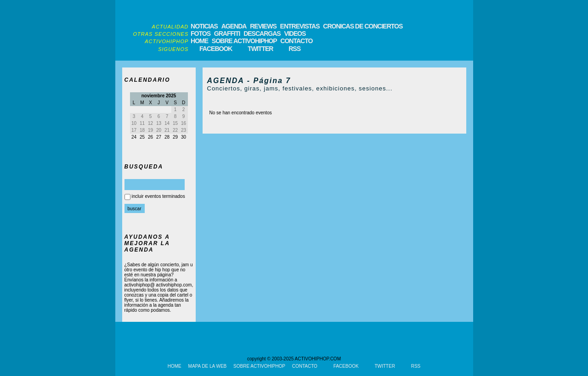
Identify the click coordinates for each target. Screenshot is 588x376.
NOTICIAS (204, 26)
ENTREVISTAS (300, 26)
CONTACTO (296, 41)
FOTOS (201, 34)
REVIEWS (263, 26)
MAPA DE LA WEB (208, 366)
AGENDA (234, 26)
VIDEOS (295, 34)
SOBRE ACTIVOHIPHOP (244, 41)
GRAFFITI (227, 34)
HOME (199, 41)
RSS (294, 49)
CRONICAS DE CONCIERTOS (363, 26)
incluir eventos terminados (158, 196)
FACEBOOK (216, 49)
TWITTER (260, 49)
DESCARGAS (262, 34)
